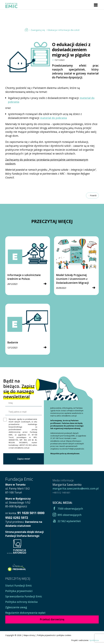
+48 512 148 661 (61, 493)
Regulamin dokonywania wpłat (25, 613)
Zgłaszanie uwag (16, 607)
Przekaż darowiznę (52, 619)
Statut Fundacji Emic (19, 585)
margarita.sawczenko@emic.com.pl (76, 488)
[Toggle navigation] (96, 5)
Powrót (92, 195)
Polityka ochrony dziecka (21, 602)
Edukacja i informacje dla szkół (62, 30)
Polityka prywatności (19, 591)
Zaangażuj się (37, 30)
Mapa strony (29, 635)
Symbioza (94, 640)
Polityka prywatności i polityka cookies (54, 635)
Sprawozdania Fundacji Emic (24, 596)
